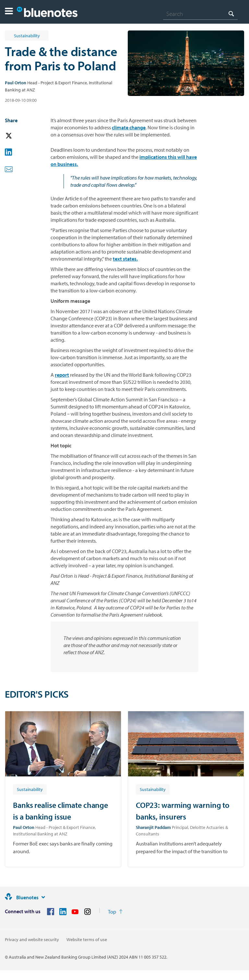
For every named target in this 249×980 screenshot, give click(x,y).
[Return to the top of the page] (115, 912)
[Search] (200, 14)
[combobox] (200, 14)
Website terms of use (87, 939)
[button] (9, 12)
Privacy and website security (32, 939)
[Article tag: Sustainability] (30, 789)
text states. (125, 259)
